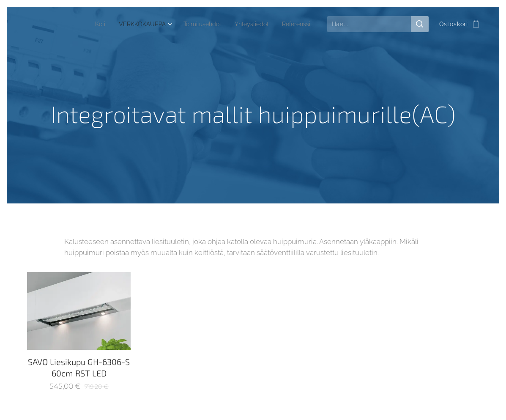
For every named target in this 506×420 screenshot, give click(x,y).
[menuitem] (95, 24)
